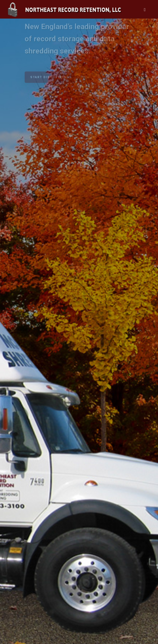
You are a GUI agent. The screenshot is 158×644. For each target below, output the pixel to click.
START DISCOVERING (50, 76)
